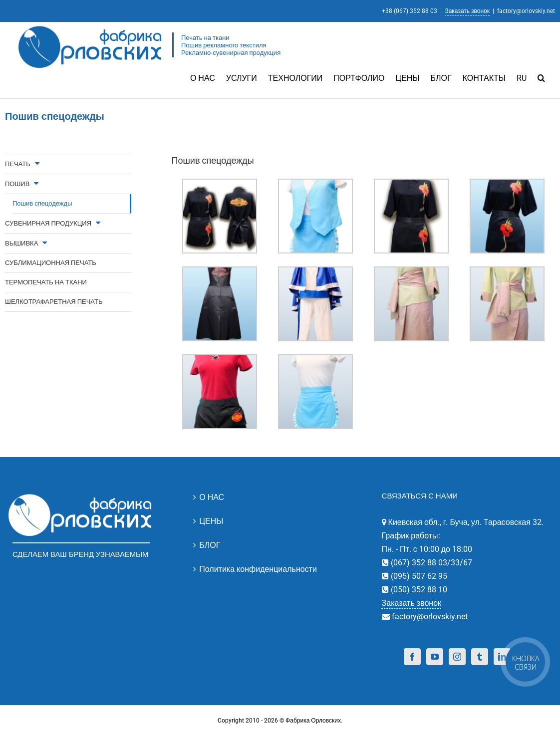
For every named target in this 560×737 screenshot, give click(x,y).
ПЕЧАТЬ (18, 163)
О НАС (212, 497)
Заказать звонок (467, 11)
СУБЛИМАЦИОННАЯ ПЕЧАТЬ (51, 262)
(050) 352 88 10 (418, 589)
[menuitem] (208, 77)
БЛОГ (210, 545)
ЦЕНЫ (211, 521)
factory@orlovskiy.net (526, 11)
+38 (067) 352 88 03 (410, 11)
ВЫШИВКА (21, 243)
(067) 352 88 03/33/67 (430, 562)
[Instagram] (457, 656)
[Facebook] (412, 656)
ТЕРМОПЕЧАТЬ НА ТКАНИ (46, 282)
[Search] (541, 77)
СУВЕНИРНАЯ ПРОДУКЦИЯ (48, 223)
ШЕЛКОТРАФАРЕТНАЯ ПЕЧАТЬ (54, 301)
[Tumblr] (480, 656)
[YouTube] (435, 656)
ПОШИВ (17, 183)
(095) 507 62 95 (418, 576)
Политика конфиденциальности (258, 569)
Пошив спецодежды (42, 203)
